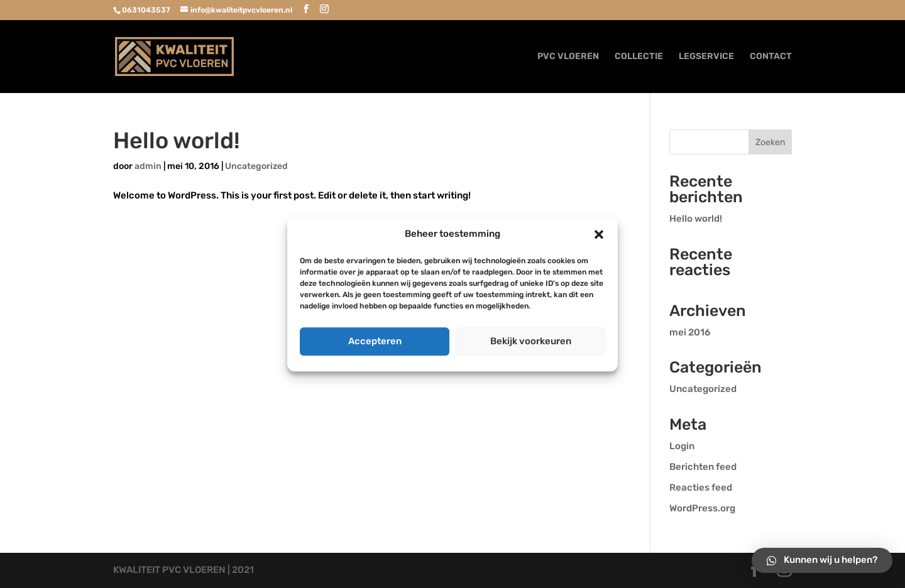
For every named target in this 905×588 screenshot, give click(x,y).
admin (148, 166)
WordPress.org (702, 508)
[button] (599, 234)
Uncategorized (256, 166)
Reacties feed (701, 487)
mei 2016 (690, 332)
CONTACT (771, 57)
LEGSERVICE (706, 57)
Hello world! (177, 140)
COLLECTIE (639, 57)
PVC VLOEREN (568, 57)
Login (682, 446)
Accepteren (375, 341)
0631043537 (146, 10)
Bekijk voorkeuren (531, 341)
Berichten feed (703, 467)
